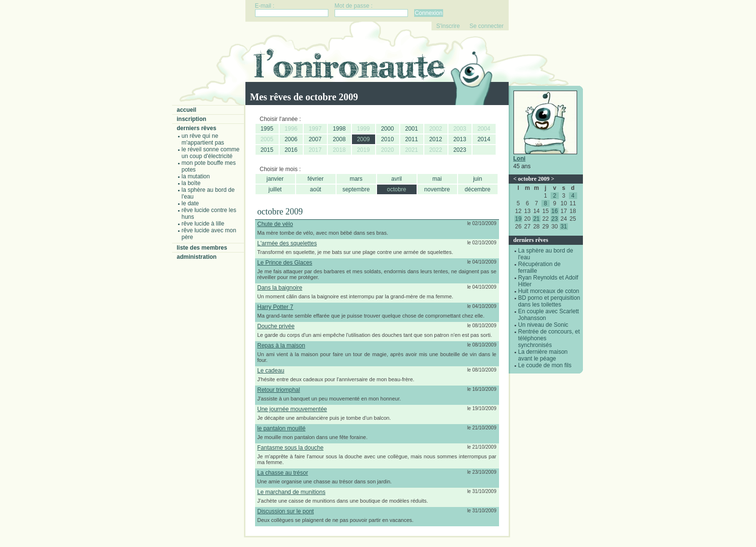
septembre (356, 189)
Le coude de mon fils (545, 365)
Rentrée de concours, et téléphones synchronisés (549, 338)
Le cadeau (271, 371)
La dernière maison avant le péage (543, 355)
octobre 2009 (533, 179)
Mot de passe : (354, 6)
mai (437, 179)
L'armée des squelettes (287, 243)
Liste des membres (202, 248)
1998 (339, 129)
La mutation (196, 176)
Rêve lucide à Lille (203, 224)
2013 (460, 139)
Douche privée (276, 326)
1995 (267, 129)
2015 (267, 150)
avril (396, 179)
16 (555, 211)
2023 (460, 150)
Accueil (187, 110)
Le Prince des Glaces (285, 263)
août (316, 189)
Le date (190, 203)
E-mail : (265, 6)
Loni (520, 159)
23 (555, 219)
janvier (275, 179)
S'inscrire (448, 26)
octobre (396, 189)
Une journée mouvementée (292, 409)
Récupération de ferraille (540, 267)
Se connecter (487, 26)
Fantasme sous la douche (290, 448)
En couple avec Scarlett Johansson (549, 315)
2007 (315, 139)
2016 (291, 150)
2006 (291, 139)
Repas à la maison (281, 346)
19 (518, 219)
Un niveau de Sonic (543, 325)
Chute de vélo (275, 224)
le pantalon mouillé (282, 428)
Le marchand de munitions (291, 492)
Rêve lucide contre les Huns (209, 213)
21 (536, 219)
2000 (387, 129)
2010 (387, 139)
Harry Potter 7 (276, 307)
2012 (436, 139)
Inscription (192, 119)
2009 (363, 139)
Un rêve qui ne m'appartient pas (203, 139)
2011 (412, 139)
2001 (412, 129)
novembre (437, 189)
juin (478, 179)
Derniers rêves (197, 128)
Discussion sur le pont (286, 511)
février (316, 179)
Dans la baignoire (280, 288)
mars (356, 179)
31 (563, 227)
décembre (478, 189)
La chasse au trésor (283, 473)
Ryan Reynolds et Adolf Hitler (548, 281)
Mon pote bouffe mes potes (209, 166)
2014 (484, 139)
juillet (275, 189)
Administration (197, 257)
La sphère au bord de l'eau (208, 193)
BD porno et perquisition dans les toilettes (549, 301)
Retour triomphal (279, 390)
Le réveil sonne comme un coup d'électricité (211, 153)
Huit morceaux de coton (549, 291)
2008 (339, 139)
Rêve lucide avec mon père (209, 234)
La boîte (191, 183)
